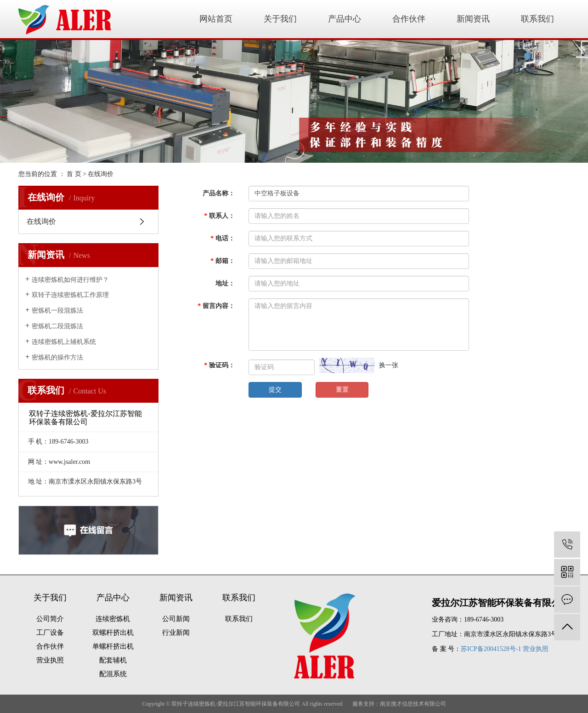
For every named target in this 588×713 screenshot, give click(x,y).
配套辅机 (113, 660)
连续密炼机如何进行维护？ (70, 280)
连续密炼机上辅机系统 (64, 342)
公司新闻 (176, 619)
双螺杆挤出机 (113, 633)
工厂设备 (50, 633)
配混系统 (113, 674)
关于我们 (280, 19)
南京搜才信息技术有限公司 (413, 704)
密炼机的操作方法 (57, 357)
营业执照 (50, 660)
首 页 (74, 174)
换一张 (389, 365)
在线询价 (41, 221)
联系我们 (537, 19)
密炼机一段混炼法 (57, 311)
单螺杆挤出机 (113, 646)
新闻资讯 (473, 19)
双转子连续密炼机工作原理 (70, 295)
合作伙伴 (409, 19)
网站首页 (216, 19)
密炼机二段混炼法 (57, 326)
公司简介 (50, 619)
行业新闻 (176, 633)
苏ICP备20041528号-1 (491, 649)
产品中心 (345, 19)
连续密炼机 (113, 619)
